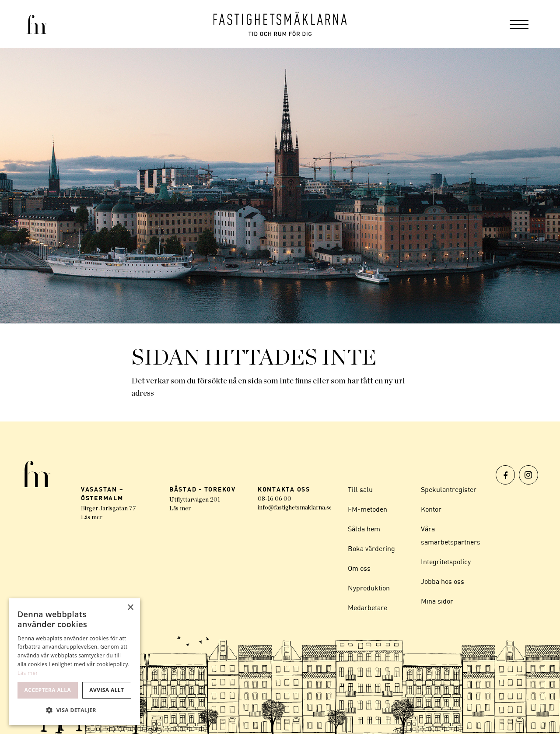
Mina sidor (437, 601)
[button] (74, 710)
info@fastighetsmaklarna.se (295, 508)
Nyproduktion (369, 588)
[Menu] (519, 24)
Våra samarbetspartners (451, 535)
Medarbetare (367, 608)
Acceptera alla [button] (48, 690)
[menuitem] (519, 24)
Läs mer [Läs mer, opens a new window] (28, 673)
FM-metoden (367, 509)
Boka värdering (371, 548)
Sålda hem (364, 529)
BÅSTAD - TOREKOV (203, 489)
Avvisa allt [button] (107, 690)
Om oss (359, 568)
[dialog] (74, 662)
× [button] (130, 608)
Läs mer (92, 517)
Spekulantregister (449, 489)
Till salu (360, 489)
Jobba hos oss (443, 581)
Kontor (431, 509)
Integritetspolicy (446, 562)
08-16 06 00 (275, 499)
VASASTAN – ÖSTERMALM (102, 493)
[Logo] (280, 24)
